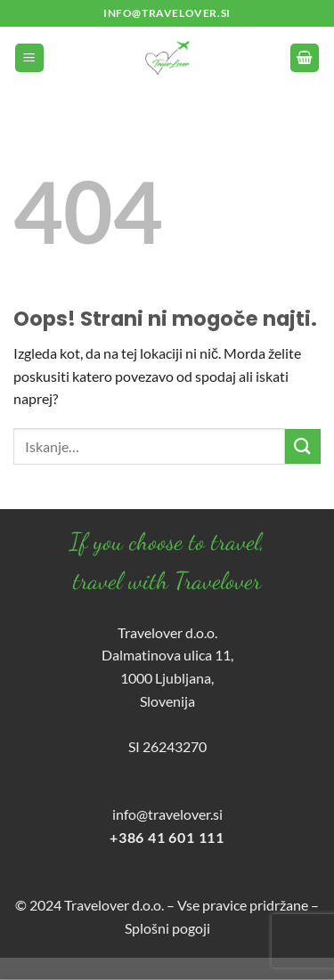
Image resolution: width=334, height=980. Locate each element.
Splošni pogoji (167, 928)
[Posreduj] (303, 446)
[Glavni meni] (29, 58)
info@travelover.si (167, 814)
